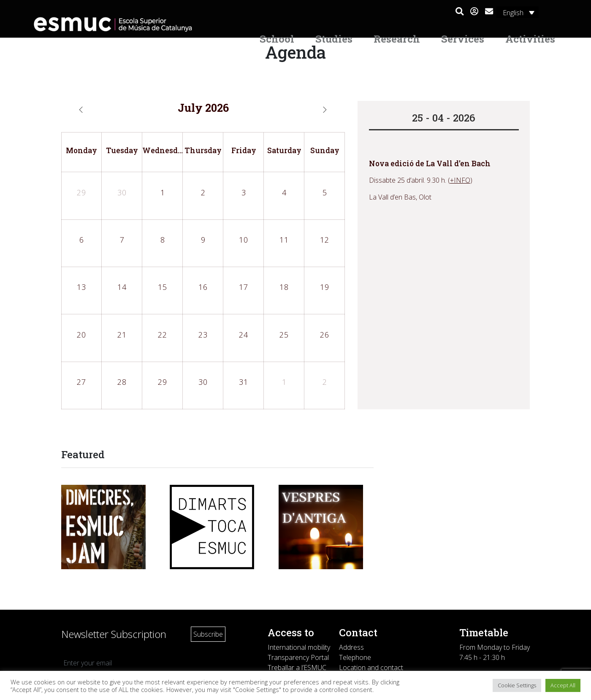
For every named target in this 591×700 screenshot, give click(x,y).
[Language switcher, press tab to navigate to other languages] (518, 12)
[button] (460, 12)
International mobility (299, 647)
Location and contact (371, 668)
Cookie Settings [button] (517, 685)
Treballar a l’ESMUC (297, 668)
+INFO (460, 180)
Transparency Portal (298, 657)
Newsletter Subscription (114, 634)
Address (351, 647)
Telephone (355, 657)
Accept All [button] (563, 685)
